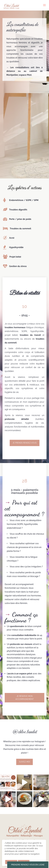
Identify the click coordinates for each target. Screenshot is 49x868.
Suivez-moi (24, 762)
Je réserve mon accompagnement (25, 698)
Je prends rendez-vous (25, 443)
